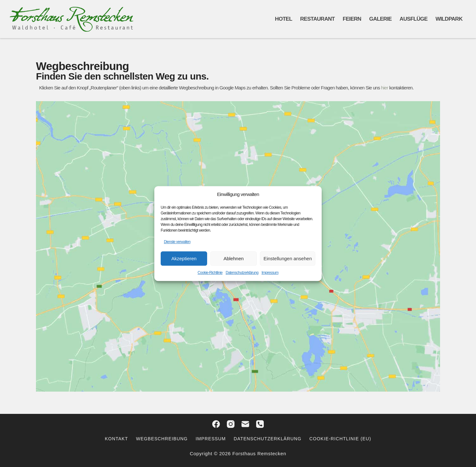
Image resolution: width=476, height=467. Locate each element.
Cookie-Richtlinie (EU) (340, 439)
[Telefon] (260, 424)
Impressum (270, 273)
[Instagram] (231, 424)
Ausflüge (414, 19)
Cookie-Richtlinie (210, 273)
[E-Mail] (245, 424)
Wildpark (449, 19)
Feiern (352, 19)
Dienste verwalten (177, 242)
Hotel (283, 19)
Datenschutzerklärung (242, 273)
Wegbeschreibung (162, 439)
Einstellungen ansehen (288, 258)
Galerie (380, 19)
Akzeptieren (184, 258)
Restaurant (317, 19)
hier (384, 88)
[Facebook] (216, 424)
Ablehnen (233, 258)
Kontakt (117, 439)
